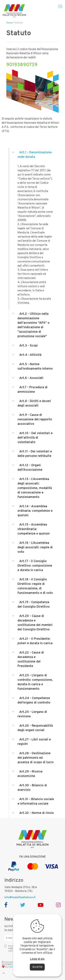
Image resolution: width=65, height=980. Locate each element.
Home (9, 23)
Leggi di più (37, 959)
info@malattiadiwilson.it (20, 898)
